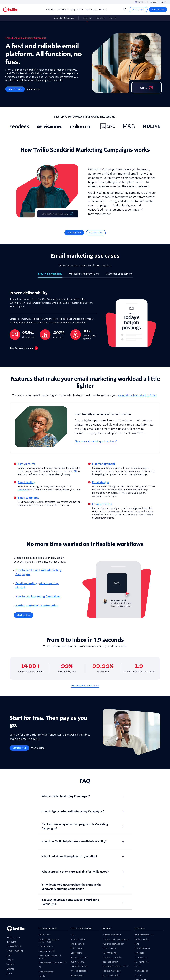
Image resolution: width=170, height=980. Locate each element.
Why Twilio (77, 10)
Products (51, 10)
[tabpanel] (85, 322)
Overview (87, 18)
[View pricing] (34, 89)
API (75, 471)
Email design (101, 482)
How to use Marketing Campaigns (38, 597)
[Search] (125, 10)
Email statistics (102, 504)
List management (104, 464)
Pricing (103, 10)
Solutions (63, 10)
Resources (91, 10)
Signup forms (27, 464)
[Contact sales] (138, 10)
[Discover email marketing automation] (96, 441)
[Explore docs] (96, 233)
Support (154, 2)
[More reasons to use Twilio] (85, 686)
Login (164, 2)
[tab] (50, 275)
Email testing (26, 482)
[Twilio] (10, 10)
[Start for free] (158, 10)
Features (100, 18)
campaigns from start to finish (138, 395)
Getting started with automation (37, 606)
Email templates (28, 498)
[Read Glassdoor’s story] (24, 348)
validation (23, 490)
